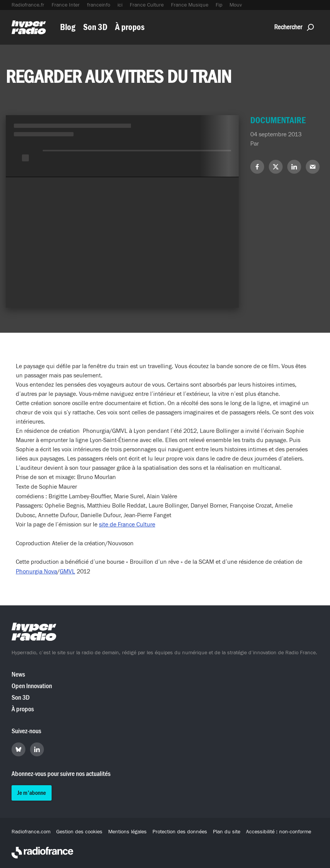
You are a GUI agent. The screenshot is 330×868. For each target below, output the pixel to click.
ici (120, 5)
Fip (219, 5)
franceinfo (99, 5)
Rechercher (294, 27)
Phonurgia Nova (36, 571)
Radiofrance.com (31, 832)
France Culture (147, 5)
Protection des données (180, 832)
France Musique (190, 5)
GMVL (67, 571)
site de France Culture (127, 524)
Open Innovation (32, 686)
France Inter (66, 5)
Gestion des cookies (79, 832)
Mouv (236, 5)
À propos (130, 27)
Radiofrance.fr (28, 5)
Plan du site (227, 832)
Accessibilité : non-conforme (279, 832)
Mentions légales (127, 832)
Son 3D (95, 27)
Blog (68, 27)
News (18, 674)
